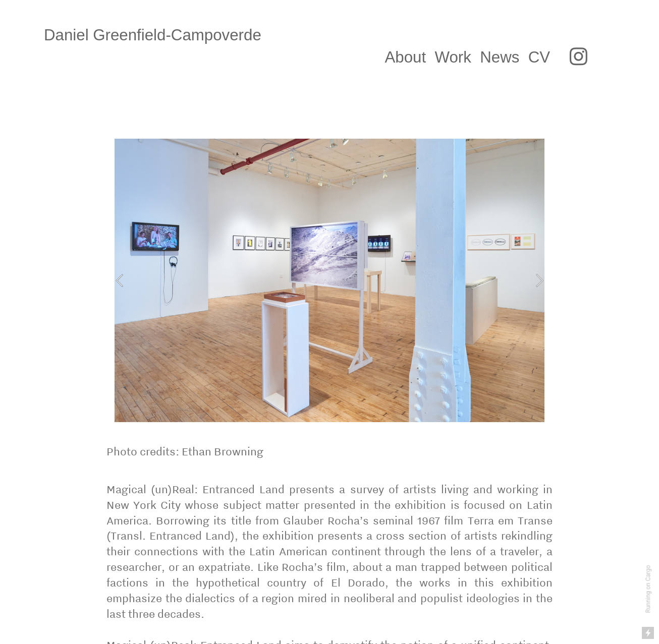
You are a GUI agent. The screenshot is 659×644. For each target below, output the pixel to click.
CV (541, 57)
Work (453, 57)
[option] (329, 280)
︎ (579, 57)
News (500, 57)
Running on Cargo (648, 589)
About (405, 57)
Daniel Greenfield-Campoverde (163, 35)
